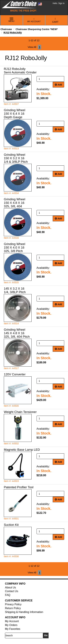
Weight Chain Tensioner (20, 412)
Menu (11, 20)
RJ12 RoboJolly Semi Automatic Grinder (20, 71)
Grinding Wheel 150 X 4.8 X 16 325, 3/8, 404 (15, 203)
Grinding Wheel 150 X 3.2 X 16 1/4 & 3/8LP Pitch (16, 158)
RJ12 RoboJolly (13, 33)
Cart (55, 20)
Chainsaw (6, 29)
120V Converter (15, 374)
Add (58, 85)
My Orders (11, 625)
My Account (34, 20)
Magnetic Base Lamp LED (22, 450)
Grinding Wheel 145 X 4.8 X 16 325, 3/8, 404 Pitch (17, 333)
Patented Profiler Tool (19, 487)
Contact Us (12, 591)
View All (32, 47)
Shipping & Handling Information (24, 612)
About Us (10, 587)
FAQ (8, 595)
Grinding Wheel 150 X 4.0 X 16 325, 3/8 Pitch (15, 247)
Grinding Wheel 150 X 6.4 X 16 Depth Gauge (15, 114)
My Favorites (13, 629)
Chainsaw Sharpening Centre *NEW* (37, 29)
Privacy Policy (13, 604)
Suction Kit (11, 525)
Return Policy (13, 608)
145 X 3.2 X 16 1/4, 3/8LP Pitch (15, 290)
